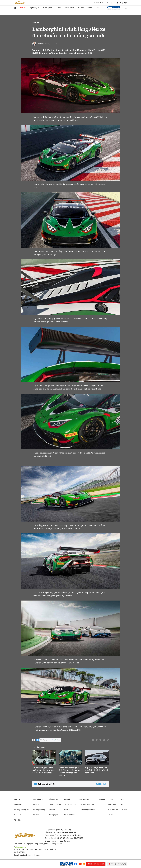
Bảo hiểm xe (69, 8)
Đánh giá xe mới (55, 804)
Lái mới (58, 8)
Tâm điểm (18, 820)
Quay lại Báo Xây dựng (117, 864)
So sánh (52, 810)
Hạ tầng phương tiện (22, 810)
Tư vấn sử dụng (70, 804)
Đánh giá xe (48, 8)
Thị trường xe (34, 8)
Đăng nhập (123, 3)
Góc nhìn (18, 815)
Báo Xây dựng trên (50, 740)
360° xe (23, 8)
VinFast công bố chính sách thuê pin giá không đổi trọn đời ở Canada (44, 770)
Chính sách (18, 804)
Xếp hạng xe (53, 815)
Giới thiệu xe (113, 810)
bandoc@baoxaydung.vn (30, 855)
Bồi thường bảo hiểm (87, 810)
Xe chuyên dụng (39, 810)
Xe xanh (81, 8)
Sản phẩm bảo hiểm (87, 804)
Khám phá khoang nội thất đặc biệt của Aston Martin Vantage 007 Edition (69, 771)
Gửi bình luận (101, 784)
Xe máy (36, 815)
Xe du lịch (37, 804)
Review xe (112, 804)
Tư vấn (111, 815)
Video (90, 8)
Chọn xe (67, 810)
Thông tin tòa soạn (96, 864)
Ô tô (123, 804)
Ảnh (97, 8)
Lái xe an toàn (70, 815)
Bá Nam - (41, 44)
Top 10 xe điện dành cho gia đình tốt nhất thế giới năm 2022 (96, 770)
